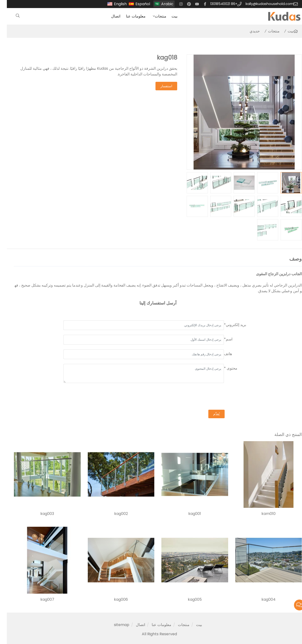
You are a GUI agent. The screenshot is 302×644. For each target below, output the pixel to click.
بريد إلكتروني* (228, 325)
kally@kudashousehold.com (263, 4)
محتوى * (224, 368)
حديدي (248, 31)
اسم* (221, 339)
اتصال (109, 16)
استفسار (159, 86)
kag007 (40, 600)
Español (136, 4)
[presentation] (210, 397)
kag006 (114, 600)
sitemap (115, 625)
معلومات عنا (129, 16)
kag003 (40, 514)
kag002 (114, 514)
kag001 (188, 514)
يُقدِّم (210, 414)
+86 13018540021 (217, 4)
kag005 (188, 600)
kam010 (262, 514)
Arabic (160, 4)
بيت (168, 16)
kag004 (262, 600)
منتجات (154, 16)
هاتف (221, 354)
